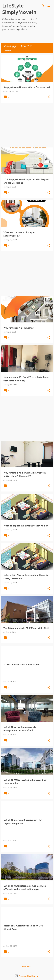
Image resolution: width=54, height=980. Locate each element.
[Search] (43, 6)
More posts (27, 966)
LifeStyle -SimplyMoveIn (19, 9)
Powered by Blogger (27, 976)
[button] (49, 97)
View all (7, 50)
